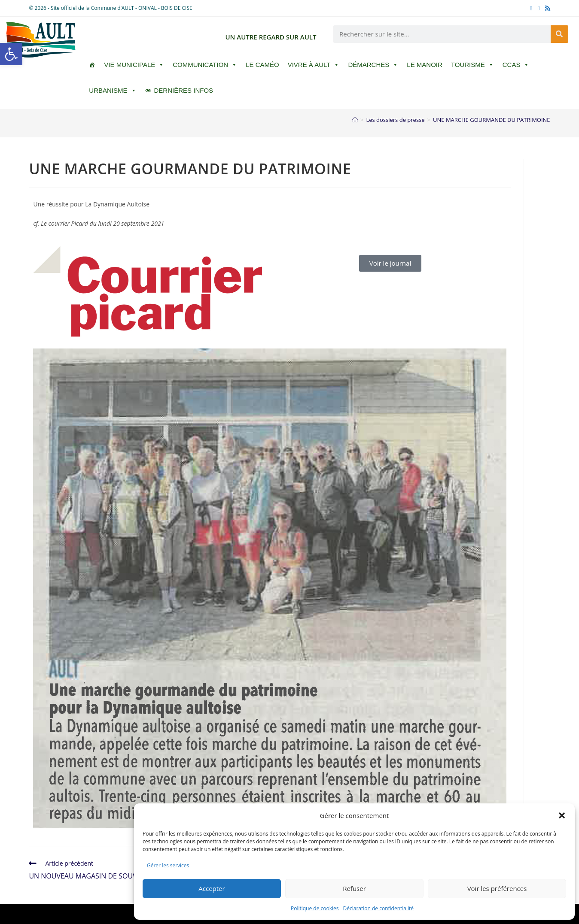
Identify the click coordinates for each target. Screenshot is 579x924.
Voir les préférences (497, 888)
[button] (11, 54)
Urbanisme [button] (113, 91)
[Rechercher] (559, 34)
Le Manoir (425, 65)
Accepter (212, 888)
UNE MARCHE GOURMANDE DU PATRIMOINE (492, 120)
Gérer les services (168, 865)
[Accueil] (355, 120)
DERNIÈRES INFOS (184, 90)
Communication (205, 65)
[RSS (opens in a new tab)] (546, 8)
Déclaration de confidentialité (379, 908)
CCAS (516, 65)
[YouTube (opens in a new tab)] (538, 8)
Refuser (354, 888)
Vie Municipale (134, 65)
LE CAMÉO (262, 65)
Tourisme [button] (472, 65)
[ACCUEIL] (92, 65)
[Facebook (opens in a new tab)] (531, 8)
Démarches (373, 65)
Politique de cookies (315, 908)
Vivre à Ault (314, 65)
